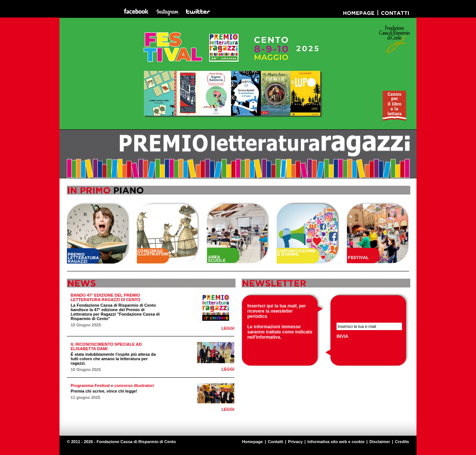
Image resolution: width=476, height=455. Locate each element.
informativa (268, 337)
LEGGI (228, 328)
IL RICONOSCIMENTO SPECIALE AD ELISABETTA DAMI (106, 346)
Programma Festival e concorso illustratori (112, 385)
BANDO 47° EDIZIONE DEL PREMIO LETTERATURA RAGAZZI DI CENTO (105, 297)
